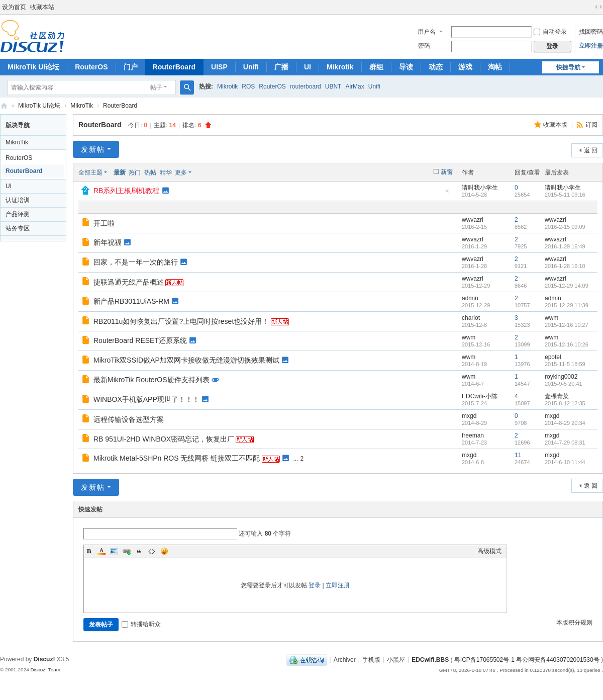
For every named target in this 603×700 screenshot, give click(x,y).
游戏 (465, 67)
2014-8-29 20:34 (565, 423)
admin (470, 298)
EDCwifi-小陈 (480, 396)
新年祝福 (108, 242)
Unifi (251, 67)
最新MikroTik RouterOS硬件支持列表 (152, 380)
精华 (166, 172)
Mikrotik (340, 67)
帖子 (156, 87)
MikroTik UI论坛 (33, 67)
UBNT (333, 86)
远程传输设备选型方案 (129, 419)
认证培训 (18, 200)
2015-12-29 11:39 (567, 305)
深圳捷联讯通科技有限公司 (4, 106)
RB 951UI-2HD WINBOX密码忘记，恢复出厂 (164, 439)
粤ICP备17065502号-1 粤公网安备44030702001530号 (527, 660)
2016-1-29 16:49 (565, 246)
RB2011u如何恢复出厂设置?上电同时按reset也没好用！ (181, 321)
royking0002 (561, 377)
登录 (315, 585)
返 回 (591, 150)
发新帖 (93, 149)
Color (102, 551)
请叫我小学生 (480, 188)
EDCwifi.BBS (430, 660)
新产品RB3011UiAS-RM (131, 301)
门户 (131, 67)
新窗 (447, 172)
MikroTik (82, 106)
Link (127, 551)
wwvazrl (473, 220)
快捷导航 (568, 67)
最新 (120, 172)
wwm (551, 318)
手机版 (371, 660)
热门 (135, 172)
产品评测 (18, 214)
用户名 (427, 32)
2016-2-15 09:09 (565, 227)
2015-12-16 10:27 (567, 325)
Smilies (164, 551)
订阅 (591, 125)
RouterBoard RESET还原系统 (140, 340)
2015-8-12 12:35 (565, 403)
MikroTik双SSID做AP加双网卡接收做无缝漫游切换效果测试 (186, 360)
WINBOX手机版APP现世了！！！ (146, 399)
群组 (376, 67)
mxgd (469, 416)
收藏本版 (556, 125)
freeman (473, 435)
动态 (436, 67)
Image (114, 551)
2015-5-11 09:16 (565, 195)
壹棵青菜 (557, 396)
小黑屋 (396, 660)
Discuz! (44, 659)
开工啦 (104, 223)
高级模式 (489, 551)
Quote (139, 551)
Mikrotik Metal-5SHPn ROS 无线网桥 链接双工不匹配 (177, 458)
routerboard (306, 86)
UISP (219, 67)
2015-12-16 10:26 (567, 344)
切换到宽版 (598, 7)
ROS (248, 86)
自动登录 (550, 32)
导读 (406, 67)
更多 (181, 172)
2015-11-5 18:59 (565, 364)
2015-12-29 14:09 (567, 286)
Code (152, 551)
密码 (424, 46)
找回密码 (591, 32)
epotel (553, 357)
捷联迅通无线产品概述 (129, 282)
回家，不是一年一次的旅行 (136, 262)
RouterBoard (174, 67)
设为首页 (14, 7)
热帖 (150, 172)
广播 (281, 67)
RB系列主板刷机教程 (126, 191)
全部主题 (90, 172)
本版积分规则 (574, 623)
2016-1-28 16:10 (565, 266)
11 (518, 455)
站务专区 (18, 228)
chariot (471, 318)
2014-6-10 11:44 (565, 462)
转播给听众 (141, 624)
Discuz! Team (45, 670)
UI (308, 67)
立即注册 (591, 46)
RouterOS (91, 67)
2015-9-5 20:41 (564, 384)
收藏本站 (42, 7)
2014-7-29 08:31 (565, 443)
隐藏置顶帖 (447, 194)
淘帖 (495, 67)
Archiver (345, 660)
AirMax (355, 86)
